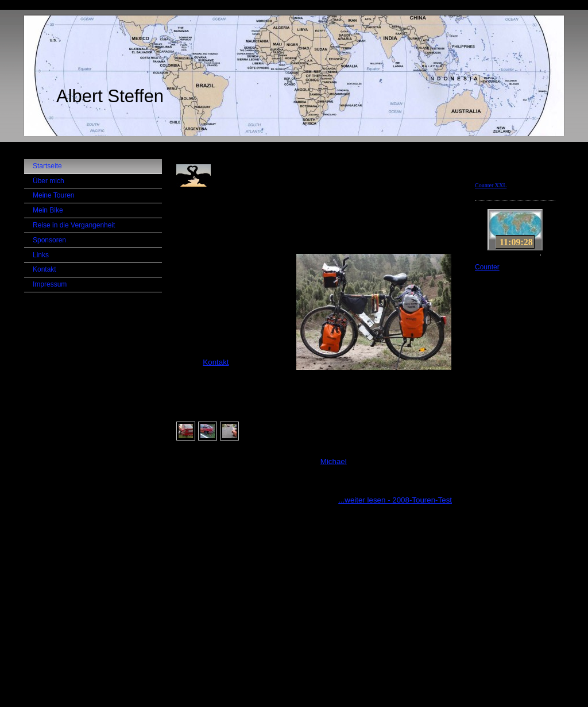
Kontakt (216, 362)
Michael (334, 461)
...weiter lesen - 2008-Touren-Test (395, 500)
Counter (487, 267)
